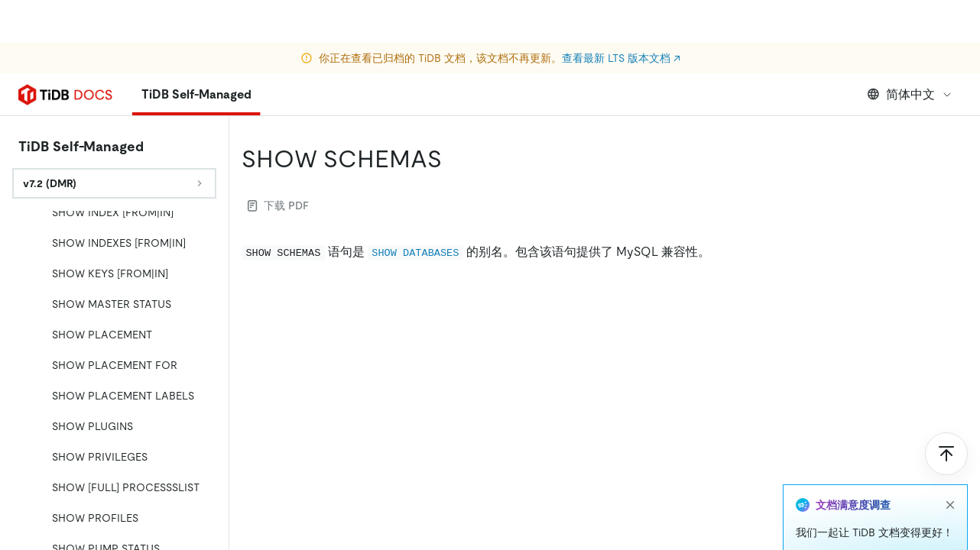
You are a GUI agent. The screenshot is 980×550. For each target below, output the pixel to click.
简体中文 (910, 94)
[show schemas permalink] (454, 159)
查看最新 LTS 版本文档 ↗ (621, 15)
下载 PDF (278, 205)
